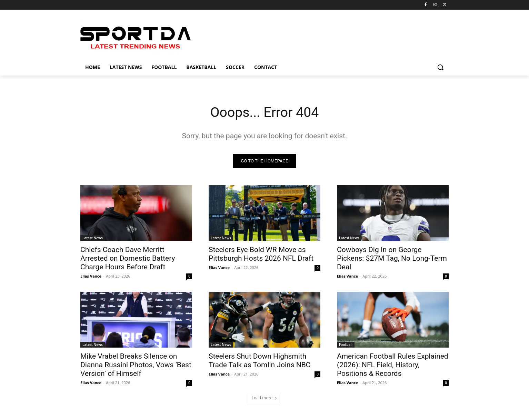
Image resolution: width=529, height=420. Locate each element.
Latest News (93, 238)
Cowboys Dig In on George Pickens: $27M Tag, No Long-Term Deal (392, 259)
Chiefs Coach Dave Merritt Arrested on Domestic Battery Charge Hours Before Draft (128, 259)
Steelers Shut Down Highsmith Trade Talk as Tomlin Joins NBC (259, 361)
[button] (440, 67)
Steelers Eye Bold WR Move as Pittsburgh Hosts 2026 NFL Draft (261, 254)
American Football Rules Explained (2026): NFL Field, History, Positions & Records (393, 365)
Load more (265, 398)
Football (346, 345)
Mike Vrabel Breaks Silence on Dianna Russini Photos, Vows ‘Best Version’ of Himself (136, 365)
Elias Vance (91, 276)
